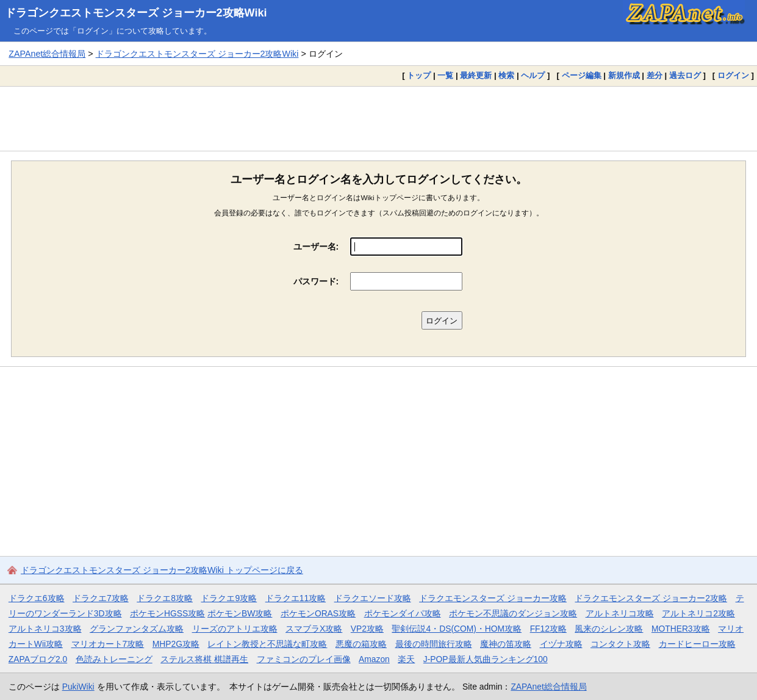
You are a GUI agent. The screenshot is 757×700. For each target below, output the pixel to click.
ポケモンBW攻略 (240, 613)
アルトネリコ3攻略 (45, 629)
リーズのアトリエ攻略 (235, 629)
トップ (419, 75)
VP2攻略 (367, 629)
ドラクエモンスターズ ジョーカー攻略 (493, 598)
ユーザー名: (316, 247)
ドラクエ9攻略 (229, 598)
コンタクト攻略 (620, 644)
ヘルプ (533, 75)
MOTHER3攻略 (681, 629)
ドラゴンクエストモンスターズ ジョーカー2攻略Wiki (136, 13)
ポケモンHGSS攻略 (167, 613)
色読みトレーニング (114, 659)
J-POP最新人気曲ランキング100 (486, 659)
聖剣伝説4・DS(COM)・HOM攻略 (457, 629)
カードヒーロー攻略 (697, 644)
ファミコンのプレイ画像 (304, 659)
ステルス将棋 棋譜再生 (204, 659)
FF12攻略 (548, 629)
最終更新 (476, 75)
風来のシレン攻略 (609, 629)
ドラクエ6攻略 (37, 598)
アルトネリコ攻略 (620, 613)
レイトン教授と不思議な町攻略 (267, 644)
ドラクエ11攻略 (296, 598)
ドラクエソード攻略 (373, 598)
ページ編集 (582, 75)
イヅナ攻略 (561, 644)
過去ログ (685, 75)
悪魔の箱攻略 (361, 644)
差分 (655, 75)
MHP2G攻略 (176, 644)
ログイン (733, 75)
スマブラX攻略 (314, 629)
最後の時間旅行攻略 (434, 644)
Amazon (374, 659)
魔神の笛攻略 (506, 644)
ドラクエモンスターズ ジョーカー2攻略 (651, 598)
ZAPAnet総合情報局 (47, 54)
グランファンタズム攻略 (137, 629)
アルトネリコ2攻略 (698, 613)
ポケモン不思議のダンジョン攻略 (513, 613)
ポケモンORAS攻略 (318, 613)
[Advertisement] (379, 118)
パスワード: (316, 281)
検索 (506, 75)
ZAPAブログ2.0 (38, 659)
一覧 (445, 75)
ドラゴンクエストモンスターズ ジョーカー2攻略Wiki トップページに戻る (162, 570)
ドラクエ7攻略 (101, 598)
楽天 (406, 659)
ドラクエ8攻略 (165, 598)
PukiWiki (78, 687)
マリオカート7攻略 (108, 644)
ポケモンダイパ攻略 (403, 613)
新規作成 (624, 75)
